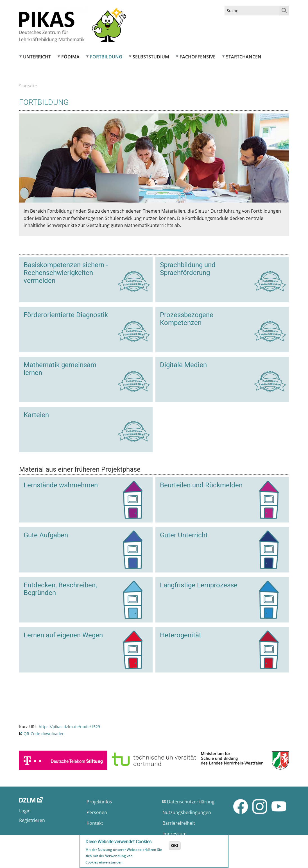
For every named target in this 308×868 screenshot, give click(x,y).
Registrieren (32, 820)
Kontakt (95, 823)
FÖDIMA (70, 57)
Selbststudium (151, 57)
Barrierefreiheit (179, 823)
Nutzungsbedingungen (187, 812)
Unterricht (37, 57)
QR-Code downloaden (44, 734)
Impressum (175, 834)
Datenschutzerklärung (191, 802)
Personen (97, 812)
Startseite (28, 86)
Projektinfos (99, 802)
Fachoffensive (198, 57)
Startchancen (244, 57)
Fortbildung (106, 57)
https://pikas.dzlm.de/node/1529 (69, 727)
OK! (175, 846)
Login (25, 811)
